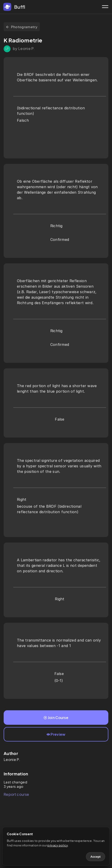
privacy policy (57, 845)
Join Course (56, 718)
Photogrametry (22, 27)
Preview (56, 734)
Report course (16, 794)
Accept (96, 857)
